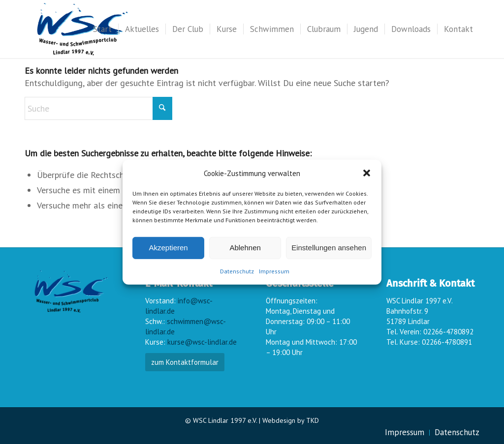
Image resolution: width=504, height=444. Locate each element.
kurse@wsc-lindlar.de (202, 342)
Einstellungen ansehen (329, 248)
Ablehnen (245, 248)
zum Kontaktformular (185, 362)
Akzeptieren (168, 248)
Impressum (274, 271)
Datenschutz (237, 271)
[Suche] (98, 108)
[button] (367, 173)
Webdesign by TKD (291, 420)
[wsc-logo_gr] (82, 29)
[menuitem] (102, 29)
